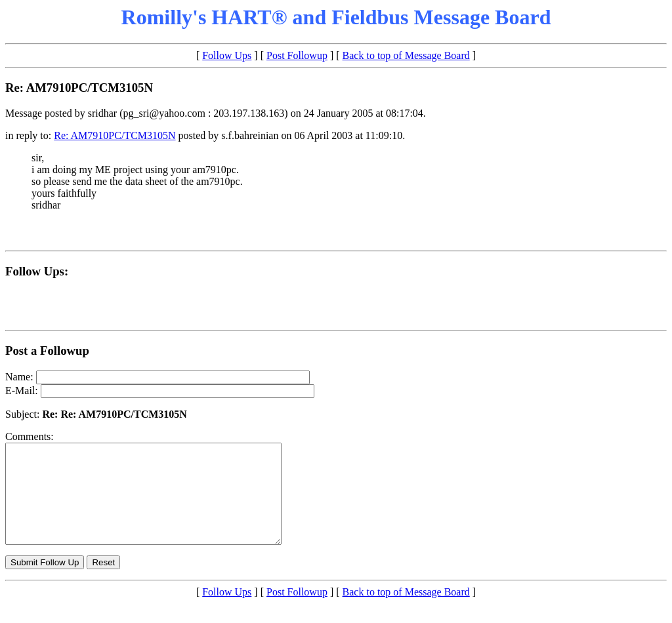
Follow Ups (227, 55)
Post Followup (297, 55)
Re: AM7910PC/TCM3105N (115, 135)
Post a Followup (47, 351)
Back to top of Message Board (406, 55)
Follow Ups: (37, 271)
